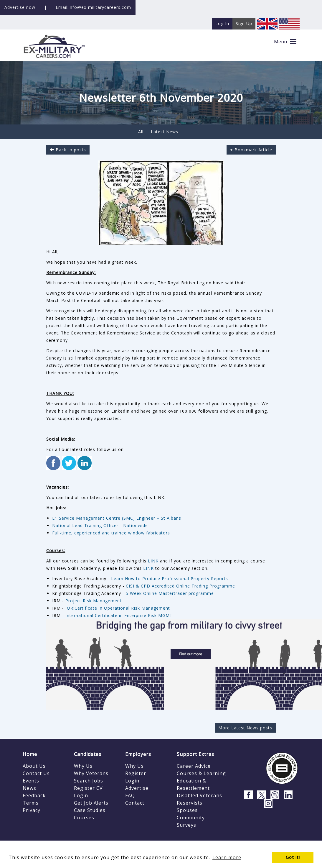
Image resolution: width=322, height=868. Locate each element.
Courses (84, 818)
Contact (135, 803)
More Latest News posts (245, 728)
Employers (138, 754)
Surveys (186, 825)
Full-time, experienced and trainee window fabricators (111, 533)
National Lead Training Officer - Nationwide (100, 525)
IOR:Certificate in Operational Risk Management (118, 608)
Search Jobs (89, 781)
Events (31, 781)
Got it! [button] (293, 857)
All (141, 132)
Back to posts (68, 150)
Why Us (83, 766)
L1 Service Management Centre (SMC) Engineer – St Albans (117, 518)
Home (30, 754)
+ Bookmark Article (251, 150)
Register (136, 773)
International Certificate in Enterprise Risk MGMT (119, 615)
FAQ (130, 795)
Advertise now (20, 7)
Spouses (187, 810)
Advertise (137, 788)
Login (81, 795)
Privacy (32, 810)
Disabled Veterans (199, 795)
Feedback (34, 795)
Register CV (88, 788)
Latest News (165, 132)
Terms (31, 803)
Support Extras (195, 754)
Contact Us (36, 773)
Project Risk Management (94, 601)
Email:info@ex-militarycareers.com (93, 7)
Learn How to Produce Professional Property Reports (170, 579)
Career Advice (194, 766)
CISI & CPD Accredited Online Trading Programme (180, 586)
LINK (154, 561)
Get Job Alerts (91, 803)
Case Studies (90, 810)
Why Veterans (91, 773)
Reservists (190, 803)
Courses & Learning (201, 773)
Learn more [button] (227, 857)
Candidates (88, 754)
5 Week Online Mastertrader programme (170, 593)
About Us (34, 766)
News (29, 788)
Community (191, 818)
